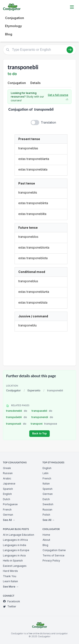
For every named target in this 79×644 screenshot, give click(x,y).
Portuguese (10, 504)
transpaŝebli (17, 417)
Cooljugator (13, 390)
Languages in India (15, 545)
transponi (44, 424)
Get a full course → (58, 97)
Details (35, 83)
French (7, 510)
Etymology (13, 26)
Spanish (8, 489)
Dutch (7, 499)
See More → (11, 587)
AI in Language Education (19, 535)
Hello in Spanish (13, 561)
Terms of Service (54, 555)
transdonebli (17, 411)
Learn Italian (10, 581)
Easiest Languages (15, 566)
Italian (46, 484)
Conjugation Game (54, 550)
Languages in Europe (16, 550)
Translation (48, 122)
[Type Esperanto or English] (39, 50)
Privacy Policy (51, 561)
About (46, 540)
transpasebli (42, 411)
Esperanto (34, 390)
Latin (46, 473)
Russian (8, 473)
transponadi (16, 424)
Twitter (10, 606)
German (8, 515)
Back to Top (39, 433)
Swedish (48, 504)
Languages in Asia (14, 555)
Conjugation (15, 18)
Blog (9, 34)
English (7, 494)
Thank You (10, 576)
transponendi (42, 417)
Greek (7, 468)
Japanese (9, 484)
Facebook (11, 601)
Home (46, 535)
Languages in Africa (15, 540)
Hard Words (10, 571)
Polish (46, 515)
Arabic (7, 478)
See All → (9, 520)
